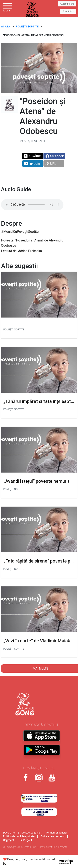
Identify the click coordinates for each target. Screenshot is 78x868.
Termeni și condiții (56, 833)
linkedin (32, 164)
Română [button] (67, 11)
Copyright (9, 840)
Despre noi (9, 833)
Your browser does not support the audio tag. (32, 205)
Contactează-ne (31, 833)
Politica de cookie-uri (53, 836)
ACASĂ (6, 26)
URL (51, 164)
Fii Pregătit (26, 840)
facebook (55, 156)
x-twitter (32, 156)
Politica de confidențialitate (19, 836)
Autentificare (67, 4)
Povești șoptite (27, 26)
